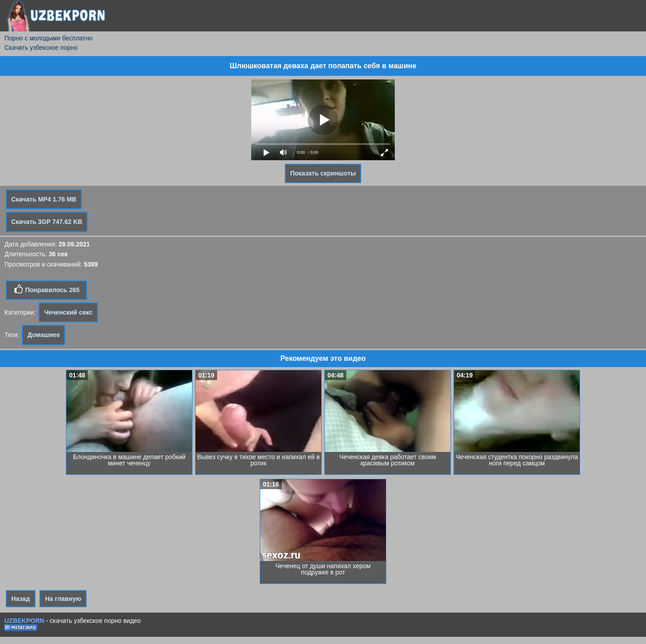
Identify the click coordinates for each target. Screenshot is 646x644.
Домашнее (44, 335)
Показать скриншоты (323, 173)
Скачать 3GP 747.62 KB (47, 222)
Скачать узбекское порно (41, 48)
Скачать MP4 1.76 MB (44, 199)
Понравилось (46, 289)
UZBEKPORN (24, 621)
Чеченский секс (68, 312)
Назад (21, 599)
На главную (63, 599)
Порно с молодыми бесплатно (48, 38)
